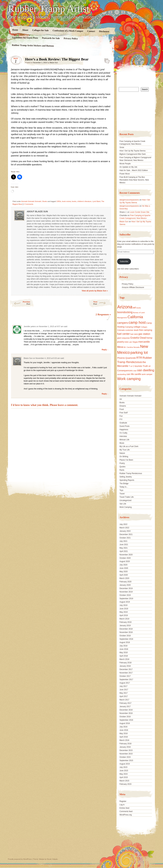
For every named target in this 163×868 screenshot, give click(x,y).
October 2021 (125, 538)
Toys (121, 490)
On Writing (124, 457)
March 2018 (124, 659)
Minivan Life (124, 440)
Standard (106, 60)
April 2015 (124, 777)
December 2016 (126, 710)
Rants (122, 470)
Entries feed (124, 808)
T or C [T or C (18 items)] (131, 366)
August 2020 (125, 561)
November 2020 (126, 555)
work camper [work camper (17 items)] (147, 374)
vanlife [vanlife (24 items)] (138, 374)
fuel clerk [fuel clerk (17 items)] (134, 334)
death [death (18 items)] (136, 330)
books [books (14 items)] (139, 308)
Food (122, 409)
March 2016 (124, 740)
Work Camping (126, 507)
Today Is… (124, 487)
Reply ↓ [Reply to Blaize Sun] (105, 394)
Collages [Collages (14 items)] (144, 327)
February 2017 (125, 703)
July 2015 (123, 767)
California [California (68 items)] (135, 317)
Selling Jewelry (126, 477)
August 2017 (125, 683)
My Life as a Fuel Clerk (129, 446)
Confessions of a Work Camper (68, 31)
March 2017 (124, 700)
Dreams (123, 406)
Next (103, 303)
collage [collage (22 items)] (137, 327)
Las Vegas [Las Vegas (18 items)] (133, 342)
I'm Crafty (123, 433)
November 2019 (126, 592)
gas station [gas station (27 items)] (144, 334)
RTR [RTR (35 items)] (139, 358)
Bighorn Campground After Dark (133, 154)
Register (123, 801)
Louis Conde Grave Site (140, 212)
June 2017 (124, 690)
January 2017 (125, 707)
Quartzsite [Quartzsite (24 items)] (131, 358)
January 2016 (125, 747)
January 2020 (125, 585)
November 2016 (126, 713)
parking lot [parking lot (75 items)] (139, 352)
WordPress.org (126, 815)
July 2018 (123, 646)
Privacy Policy (71, 38)
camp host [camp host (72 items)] (137, 322)
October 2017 (125, 676)
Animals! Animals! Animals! (31, 201)
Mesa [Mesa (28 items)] (120, 347)
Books (45, 201)
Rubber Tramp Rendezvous (131, 473)
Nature (122, 453)
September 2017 (126, 680)
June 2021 (124, 545)
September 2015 (126, 760)
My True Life (125, 450)
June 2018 (124, 649)
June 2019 (124, 609)
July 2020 (123, 565)
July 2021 (123, 541)
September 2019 (126, 599)
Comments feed (126, 811)
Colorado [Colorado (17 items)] (121, 330)
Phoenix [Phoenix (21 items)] (121, 358)
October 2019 (125, 595)
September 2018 (126, 639)
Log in (122, 805)
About (25, 30)
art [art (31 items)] (134, 307)
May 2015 (124, 774)
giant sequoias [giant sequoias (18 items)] (123, 338)
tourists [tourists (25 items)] (138, 366)
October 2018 (125, 636)
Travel (122, 494)
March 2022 (124, 528)
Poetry (122, 463)
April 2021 (124, 551)
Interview (123, 436)
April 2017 (124, 696)
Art (121, 399)
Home (15, 30)
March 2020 (124, 578)
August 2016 (125, 723)
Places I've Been (126, 460)
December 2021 (126, 534)
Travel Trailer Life (127, 497)
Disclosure (104, 31)
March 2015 (124, 781)
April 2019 (124, 615)
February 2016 (125, 744)
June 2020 (124, 568)
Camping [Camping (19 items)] (129, 327)
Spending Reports (127, 480)
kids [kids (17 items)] (127, 342)
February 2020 (125, 582)
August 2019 (125, 602)
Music (122, 443)
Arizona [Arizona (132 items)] (125, 307)
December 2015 (126, 750)
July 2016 (123, 727)
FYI (121, 419)
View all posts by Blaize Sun (95, 291)
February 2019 (125, 622)
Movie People (125, 164)
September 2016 (126, 720)
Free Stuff (123, 413)
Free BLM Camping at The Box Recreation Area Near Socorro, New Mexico (134, 180)
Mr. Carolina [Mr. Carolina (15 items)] (128, 347)
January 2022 (125, 531)
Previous (20, 303)
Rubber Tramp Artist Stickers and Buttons (33, 45)
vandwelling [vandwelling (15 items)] (122, 374)
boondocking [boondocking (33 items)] (125, 312)
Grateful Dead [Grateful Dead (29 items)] (138, 338)
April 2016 (124, 737)
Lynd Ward (96, 201)
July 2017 (123, 686)
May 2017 (124, 693)
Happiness (124, 430)
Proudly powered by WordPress (20, 859)
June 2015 (124, 771)
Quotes (122, 467)
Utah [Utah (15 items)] (135, 371)
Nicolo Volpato (52, 859)
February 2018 (125, 663)
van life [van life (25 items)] (130, 374)
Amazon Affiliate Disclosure (133, 287)
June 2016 (124, 730)
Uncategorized (125, 500)
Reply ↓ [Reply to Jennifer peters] (105, 350)
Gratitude (123, 423)
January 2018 (125, 666)
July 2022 (123, 524)
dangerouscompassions (129, 200)
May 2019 (124, 612)
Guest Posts (124, 426)
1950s (59, 201)
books (74, 201)
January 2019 (125, 626)
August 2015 (125, 764)
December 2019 (126, 588)
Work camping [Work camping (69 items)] (129, 379)
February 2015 (125, 784)
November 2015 (126, 754)
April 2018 (124, 656)
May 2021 (124, 548)
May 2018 (124, 653)
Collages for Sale (40, 30)
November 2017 (126, 673)
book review (66, 201)
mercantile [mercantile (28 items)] (144, 342)
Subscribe (124, 261)
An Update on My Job (128, 167)
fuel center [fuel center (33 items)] (123, 334)
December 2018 (126, 629)
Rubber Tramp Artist (49, 9)
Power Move (125, 174)
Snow (122, 147)
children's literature (84, 201)
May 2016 (124, 734)
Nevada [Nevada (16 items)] (136, 347)
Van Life (123, 504)
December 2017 (126, 669)
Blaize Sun (54, 63)
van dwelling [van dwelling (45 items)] (146, 370)
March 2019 (124, 619)
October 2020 (125, 558)
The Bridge (124, 484)
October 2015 (125, 757)
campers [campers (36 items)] (123, 323)
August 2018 (125, 642)
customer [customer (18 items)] (129, 330)
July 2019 (123, 605)
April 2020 (124, 575)
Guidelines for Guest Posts (25, 38)
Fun (121, 416)
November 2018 (126, 632)
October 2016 (125, 717)
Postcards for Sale (51, 38)
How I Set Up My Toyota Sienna (132, 151)
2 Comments (28, 204)
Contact (91, 31)
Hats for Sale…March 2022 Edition (134, 170)
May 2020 (124, 572)
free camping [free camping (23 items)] (146, 330)
